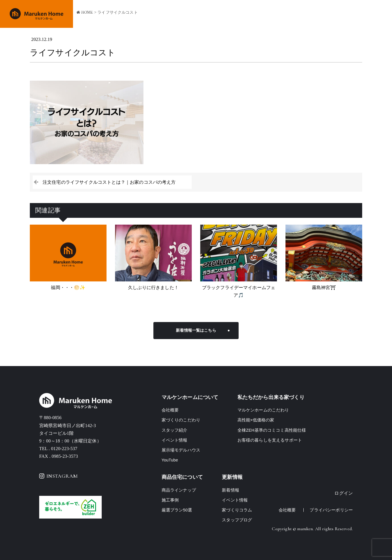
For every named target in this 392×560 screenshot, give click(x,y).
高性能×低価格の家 (256, 420)
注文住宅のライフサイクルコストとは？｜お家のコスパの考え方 (109, 182)
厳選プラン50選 (177, 510)
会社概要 (344, 14)
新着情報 (231, 490)
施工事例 (290, 14)
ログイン (344, 493)
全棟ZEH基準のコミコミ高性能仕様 (272, 430)
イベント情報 (317, 14)
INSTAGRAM (58, 476)
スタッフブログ (237, 520)
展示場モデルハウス (181, 450)
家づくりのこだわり (218, 14)
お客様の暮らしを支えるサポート (270, 440)
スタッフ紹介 (175, 430)
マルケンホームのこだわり (263, 410)
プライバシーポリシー (331, 510)
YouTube (170, 460)
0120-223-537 (64, 449)
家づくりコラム (237, 510)
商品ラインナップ (259, 14)
